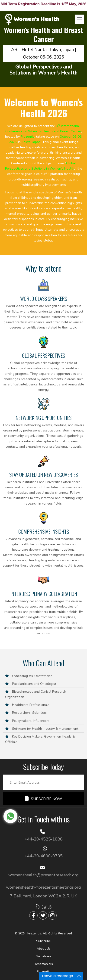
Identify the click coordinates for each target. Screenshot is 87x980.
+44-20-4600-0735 (44, 856)
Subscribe (43, 941)
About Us (44, 949)
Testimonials (43, 964)
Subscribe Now (43, 799)
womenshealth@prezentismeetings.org (43, 887)
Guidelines (43, 956)
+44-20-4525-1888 (44, 839)
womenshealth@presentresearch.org (43, 875)
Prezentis (43, 972)
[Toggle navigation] (80, 19)
